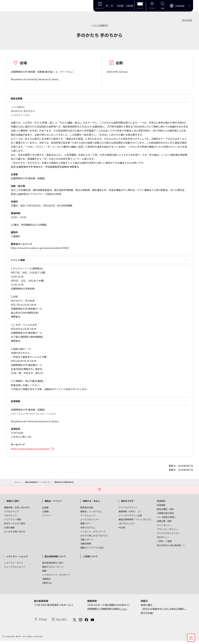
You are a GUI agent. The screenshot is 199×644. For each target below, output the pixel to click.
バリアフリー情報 (13, 522)
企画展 (45, 510)
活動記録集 (86, 546)
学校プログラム (88, 530)
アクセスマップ (11, 514)
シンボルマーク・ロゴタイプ (56, 578)
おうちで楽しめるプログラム (94, 538)
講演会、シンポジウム (91, 514)
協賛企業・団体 (164, 524)
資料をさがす (127, 504)
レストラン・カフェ (14, 566)
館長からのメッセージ (53, 570)
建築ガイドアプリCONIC (92, 551)
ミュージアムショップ (15, 570)
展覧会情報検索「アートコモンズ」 (136, 522)
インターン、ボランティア (93, 534)
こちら (124, 612)
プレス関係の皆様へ (166, 520)
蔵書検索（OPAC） (130, 514)
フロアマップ (10, 518)
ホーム (18, 485)
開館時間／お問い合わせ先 (17, 510)
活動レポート (87, 542)
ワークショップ (88, 518)
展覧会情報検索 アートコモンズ (39, 485)
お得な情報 (9, 530)
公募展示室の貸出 (165, 516)
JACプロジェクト (127, 526)
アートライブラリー (128, 510)
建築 (44, 574)
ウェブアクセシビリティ (168, 536)
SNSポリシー (163, 540)
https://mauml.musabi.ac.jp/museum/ (34, 451)
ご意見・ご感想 (164, 544)
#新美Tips (47, 586)
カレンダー (63, 622)
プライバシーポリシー (167, 532)
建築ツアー (86, 526)
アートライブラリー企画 (130, 518)
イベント (46, 518)
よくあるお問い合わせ (15, 534)
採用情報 (161, 508)
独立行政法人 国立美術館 (171, 548)
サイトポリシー (164, 528)
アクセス (43, 622)
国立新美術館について (55, 559)
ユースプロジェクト (90, 522)
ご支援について (90, 559)
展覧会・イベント (53, 504)
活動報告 (46, 582)
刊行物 (122, 530)
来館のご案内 (13, 504)
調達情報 (161, 504)
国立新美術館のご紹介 (53, 566)
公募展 (45, 514)
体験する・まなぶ (91, 504)
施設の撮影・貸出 (165, 512)
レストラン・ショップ (17, 559)
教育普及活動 (87, 510)
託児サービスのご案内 (15, 526)
